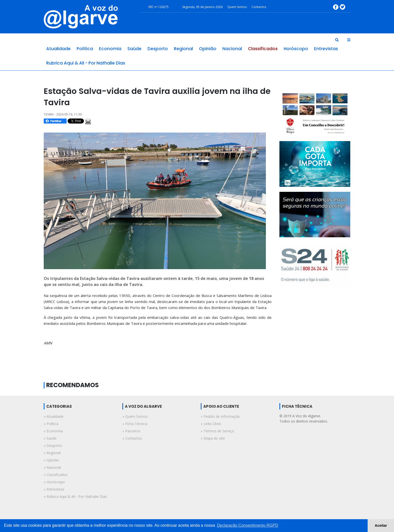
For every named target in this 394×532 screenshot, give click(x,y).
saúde (134, 49)
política (85, 49)
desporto (158, 49)
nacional (232, 49)
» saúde (50, 438)
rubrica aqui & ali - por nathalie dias (86, 63)
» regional (52, 453)
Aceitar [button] (381, 525)
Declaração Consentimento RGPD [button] (248, 525)
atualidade (58, 49)
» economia (53, 431)
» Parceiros (131, 431)
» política (51, 424)
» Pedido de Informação (220, 416)
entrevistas (326, 49)
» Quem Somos (135, 416)
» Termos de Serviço (217, 431)
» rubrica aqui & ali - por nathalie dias (75, 496)
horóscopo (296, 49)
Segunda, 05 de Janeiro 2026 (202, 7)
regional (183, 49)
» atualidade (54, 416)
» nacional (52, 467)
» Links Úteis (211, 424)
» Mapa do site (213, 438)
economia (110, 49)
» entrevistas (54, 489)
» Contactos (132, 438)
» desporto (53, 446)
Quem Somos (237, 7)
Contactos (259, 7)
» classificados (56, 475)
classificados (263, 49)
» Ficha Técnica (135, 424)
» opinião (51, 460)
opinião (208, 49)
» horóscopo (54, 482)
